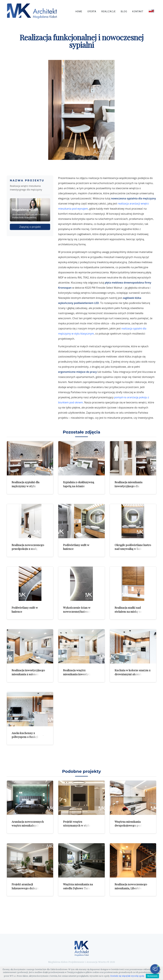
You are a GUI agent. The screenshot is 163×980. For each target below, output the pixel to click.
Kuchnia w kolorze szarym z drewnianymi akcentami (133, 672)
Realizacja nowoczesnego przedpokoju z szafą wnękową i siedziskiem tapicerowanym (28, 551)
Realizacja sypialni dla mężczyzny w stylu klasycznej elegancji (25, 486)
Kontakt (138, 12)
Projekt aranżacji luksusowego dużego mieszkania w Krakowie (27, 888)
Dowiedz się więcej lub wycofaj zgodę (127, 976)
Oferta (92, 12)
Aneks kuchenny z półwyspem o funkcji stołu (28, 735)
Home (79, 12)
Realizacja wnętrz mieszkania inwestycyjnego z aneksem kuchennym (81, 674)
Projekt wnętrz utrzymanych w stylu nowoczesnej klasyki (77, 825)
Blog (124, 12)
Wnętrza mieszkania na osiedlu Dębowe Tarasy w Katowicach (79, 888)
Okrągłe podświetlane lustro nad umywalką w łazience (133, 547)
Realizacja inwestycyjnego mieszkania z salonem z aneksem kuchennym (28, 674)
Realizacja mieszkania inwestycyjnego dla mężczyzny (128, 486)
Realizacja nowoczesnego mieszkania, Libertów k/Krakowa (131, 888)
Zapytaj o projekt (30, 227)
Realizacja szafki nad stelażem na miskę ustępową (133, 609)
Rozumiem (152, 976)
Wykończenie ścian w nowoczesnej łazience (77, 609)
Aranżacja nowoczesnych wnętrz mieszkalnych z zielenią (28, 825)
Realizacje (108, 12)
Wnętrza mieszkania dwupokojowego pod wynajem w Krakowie (128, 825)
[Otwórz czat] (155, 969)
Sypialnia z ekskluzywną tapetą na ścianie (79, 484)
